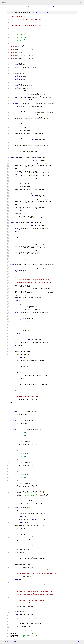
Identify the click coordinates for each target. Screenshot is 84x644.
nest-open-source (12, 7)
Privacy (13, 642)
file (36, 12)
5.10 (37, 7)
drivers (67, 7)
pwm (72, 7)
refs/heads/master (56, 7)
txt (78, 642)
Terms (17, 642)
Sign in (81, 2)
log (40, 12)
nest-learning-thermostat (27, 7)
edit (48, 12)
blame (44, 12)
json (81, 642)
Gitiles (9, 642)
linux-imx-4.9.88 (44, 7)
